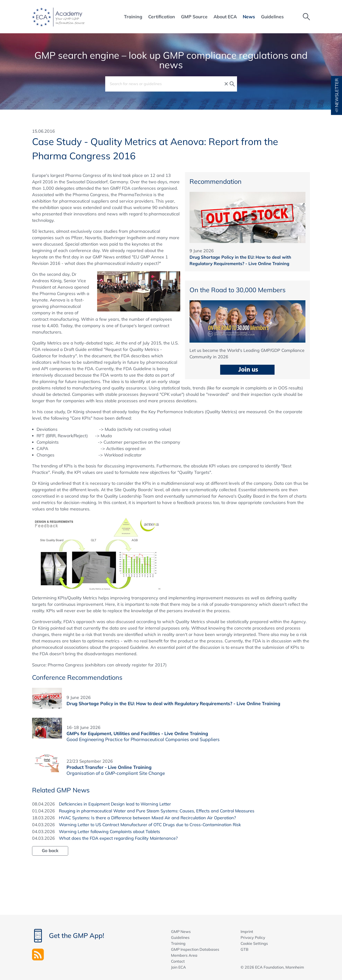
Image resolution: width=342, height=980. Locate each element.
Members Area (184, 955)
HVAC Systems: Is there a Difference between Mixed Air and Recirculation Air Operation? (147, 818)
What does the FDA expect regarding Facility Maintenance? (118, 838)
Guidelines (180, 937)
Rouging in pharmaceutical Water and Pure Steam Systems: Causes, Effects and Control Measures (157, 811)
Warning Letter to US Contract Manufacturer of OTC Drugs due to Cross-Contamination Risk (150, 825)
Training (178, 943)
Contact (178, 961)
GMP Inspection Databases (195, 949)
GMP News (181, 931)
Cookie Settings (254, 943)
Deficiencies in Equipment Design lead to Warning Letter (115, 804)
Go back (50, 851)
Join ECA (178, 967)
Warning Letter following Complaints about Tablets (109, 832)
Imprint (247, 931)
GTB (245, 949)
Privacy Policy (253, 937)
